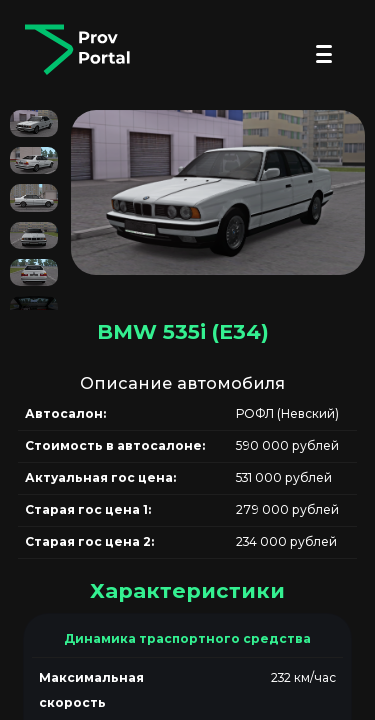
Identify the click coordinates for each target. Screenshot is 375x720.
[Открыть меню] (324, 54)
